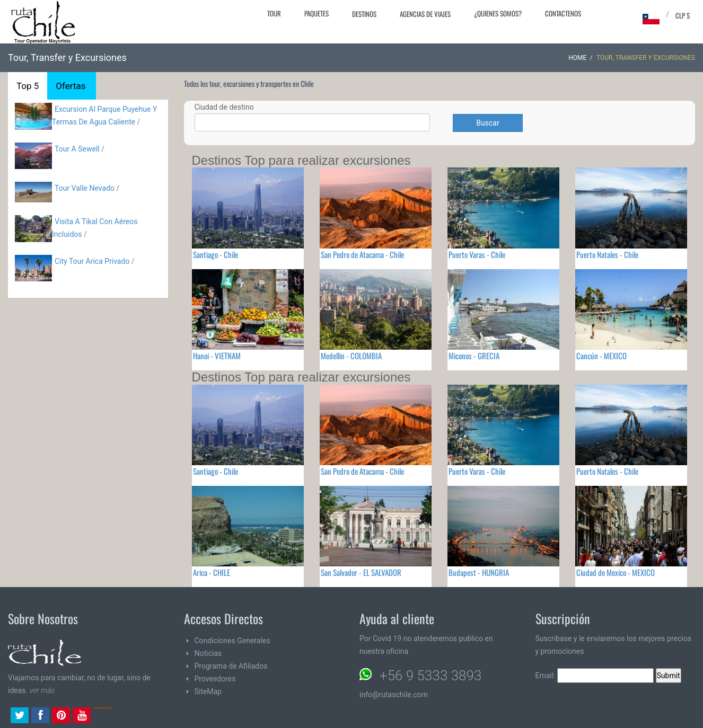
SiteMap (208, 691)
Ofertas (71, 86)
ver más (42, 690)
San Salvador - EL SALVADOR (361, 572)
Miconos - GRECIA (474, 356)
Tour (274, 13)
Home (577, 58)
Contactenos (563, 13)
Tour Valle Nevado (85, 188)
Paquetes (317, 13)
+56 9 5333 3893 (430, 676)
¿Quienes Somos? (498, 13)
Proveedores (215, 679)
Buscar (487, 123)
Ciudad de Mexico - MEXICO (616, 572)
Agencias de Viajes (425, 14)
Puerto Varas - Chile (477, 254)
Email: (595, 676)
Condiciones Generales (232, 641)
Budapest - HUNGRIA (479, 572)
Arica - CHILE (212, 572)
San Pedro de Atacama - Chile (362, 254)
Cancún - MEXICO (601, 356)
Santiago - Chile (216, 254)
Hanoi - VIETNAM (217, 356)
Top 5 (28, 86)
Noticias (208, 653)
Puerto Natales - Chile (607, 254)
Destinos (364, 14)
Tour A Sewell (77, 149)
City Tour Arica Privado (92, 261)
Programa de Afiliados (231, 666)
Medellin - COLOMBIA (351, 356)
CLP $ (683, 15)
